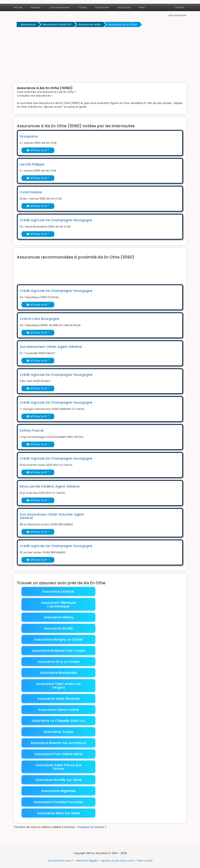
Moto (142, 8)
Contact (180, 8)
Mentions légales (87, 861)
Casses (82, 8)
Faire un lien (145, 861)
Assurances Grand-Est (57, 24)
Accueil (18, 8)
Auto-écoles (102, 8)
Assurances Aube (90, 24)
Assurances (124, 8)
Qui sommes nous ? (61, 861)
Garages (36, 8)
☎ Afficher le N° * (38, 150)
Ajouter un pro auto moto (118, 861)
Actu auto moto (177, 15)
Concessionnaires (59, 8)
